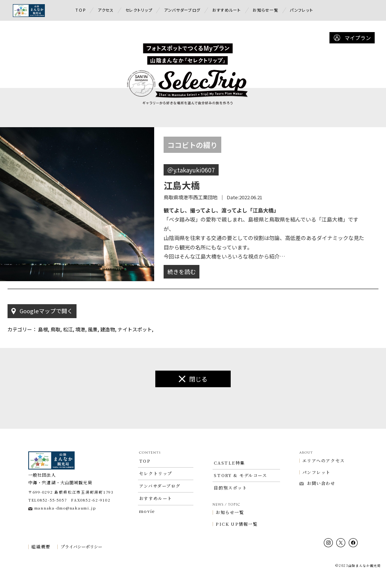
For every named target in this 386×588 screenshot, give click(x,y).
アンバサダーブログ (182, 10)
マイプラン (352, 38)
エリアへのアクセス (324, 476)
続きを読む (182, 287)
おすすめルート (227, 10)
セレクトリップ (139, 10)
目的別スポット (230, 503)
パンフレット (302, 10)
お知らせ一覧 (265, 10)
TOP (81, 10)
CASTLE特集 (229, 478)
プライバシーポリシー (81, 562)
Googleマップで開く (42, 326)
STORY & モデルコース (240, 491)
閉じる (193, 394)
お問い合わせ (317, 498)
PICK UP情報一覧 (237, 540)
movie (147, 526)
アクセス (106, 10)
